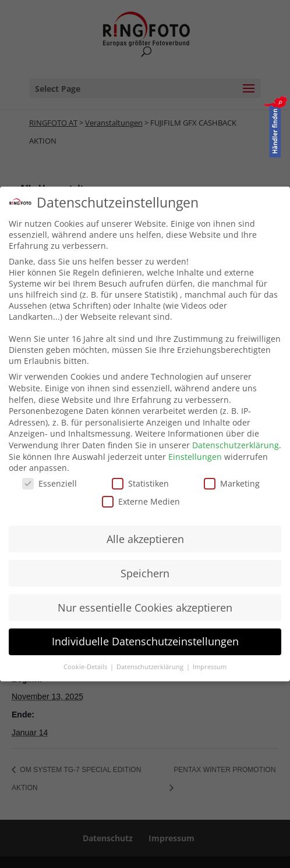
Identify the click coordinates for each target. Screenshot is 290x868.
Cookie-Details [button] (86, 667)
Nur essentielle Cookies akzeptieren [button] (145, 608)
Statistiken (140, 483)
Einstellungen (195, 457)
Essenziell (49, 483)
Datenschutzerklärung (236, 445)
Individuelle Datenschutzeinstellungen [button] (145, 641)
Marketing (232, 483)
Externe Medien (141, 501)
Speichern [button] (145, 573)
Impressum (210, 667)
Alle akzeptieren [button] (145, 539)
